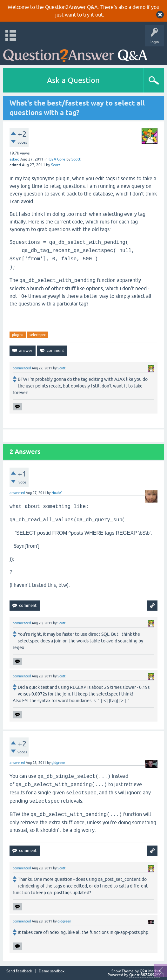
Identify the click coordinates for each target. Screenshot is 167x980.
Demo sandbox (52, 971)
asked (14, 159)
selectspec (38, 335)
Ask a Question (73, 80)
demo (139, 7)
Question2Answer (145, 975)
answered (17, 493)
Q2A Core (57, 159)
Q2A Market (150, 971)
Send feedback (19, 971)
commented (22, 368)
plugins (18, 335)
